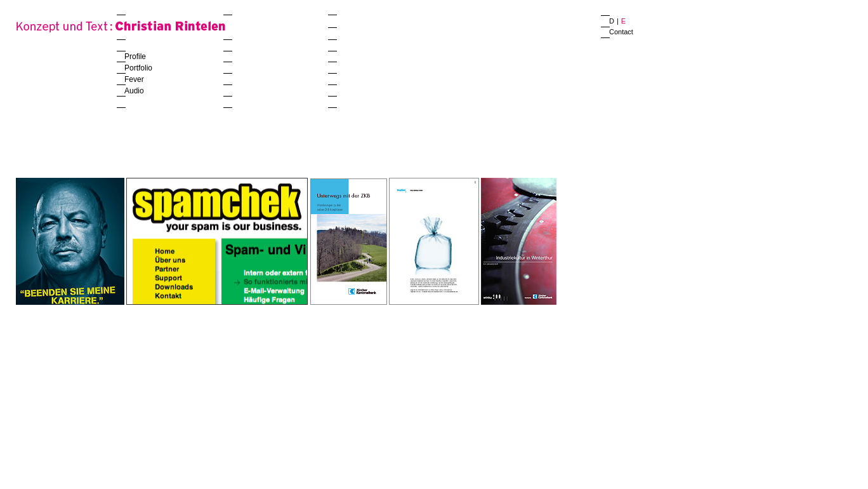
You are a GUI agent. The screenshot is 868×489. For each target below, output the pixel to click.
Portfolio (138, 68)
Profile (135, 57)
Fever (134, 79)
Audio (134, 91)
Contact (621, 32)
